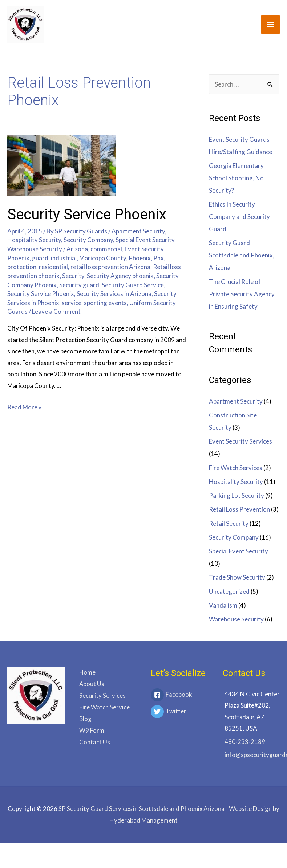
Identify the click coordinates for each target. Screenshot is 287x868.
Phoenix (140, 258)
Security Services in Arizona (114, 294)
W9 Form (92, 729)
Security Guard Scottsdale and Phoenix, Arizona (242, 255)
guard (40, 258)
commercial (106, 249)
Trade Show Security (237, 577)
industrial (64, 258)
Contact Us (95, 741)
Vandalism (223, 605)
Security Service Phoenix (87, 214)
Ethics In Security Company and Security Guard (239, 217)
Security (73, 276)
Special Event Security (145, 240)
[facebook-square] (179, 696)
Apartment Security (138, 231)
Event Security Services (240, 441)
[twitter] (179, 713)
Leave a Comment (56, 311)
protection (22, 267)
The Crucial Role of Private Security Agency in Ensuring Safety (242, 294)
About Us (92, 683)
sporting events (105, 303)
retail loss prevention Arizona (110, 267)
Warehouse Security (35, 249)
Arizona (77, 249)
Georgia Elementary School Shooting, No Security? (236, 178)
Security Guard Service (133, 285)
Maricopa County (103, 258)
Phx (159, 258)
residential (53, 267)
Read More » (24, 407)
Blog (85, 718)
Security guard (79, 285)
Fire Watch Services (236, 468)
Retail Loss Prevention (239, 509)
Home (87, 672)
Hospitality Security (34, 240)
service (72, 303)
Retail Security (229, 523)
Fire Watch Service (104, 706)
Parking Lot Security (237, 495)
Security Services (102, 695)
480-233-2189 (245, 742)
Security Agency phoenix (120, 276)
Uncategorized (229, 591)
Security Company (88, 240)
